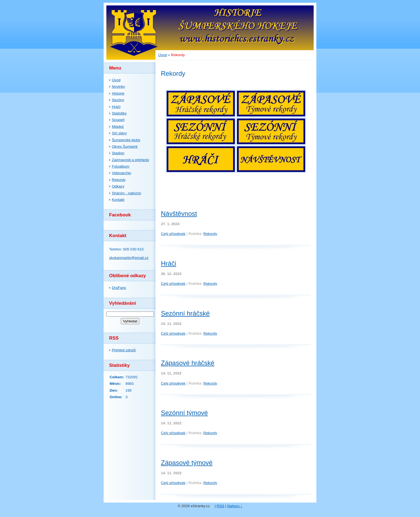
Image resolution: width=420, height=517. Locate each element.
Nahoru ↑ (235, 506)
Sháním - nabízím (126, 193)
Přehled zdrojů (124, 350)
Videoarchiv (121, 173)
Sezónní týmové (184, 413)
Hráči (116, 107)
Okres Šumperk (125, 146)
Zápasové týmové (187, 463)
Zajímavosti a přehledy (130, 160)
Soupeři (118, 120)
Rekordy (119, 180)
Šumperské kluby (126, 140)
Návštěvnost (179, 214)
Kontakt (118, 200)
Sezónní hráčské (185, 313)
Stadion (118, 153)
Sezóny (118, 100)
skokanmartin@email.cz (129, 258)
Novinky (118, 87)
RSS (220, 506)
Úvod (116, 80)
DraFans (119, 288)
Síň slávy (119, 133)
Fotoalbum (121, 166)
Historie (118, 93)
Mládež (118, 127)
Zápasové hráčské (188, 363)
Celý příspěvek (173, 234)
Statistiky (119, 113)
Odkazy (118, 186)
